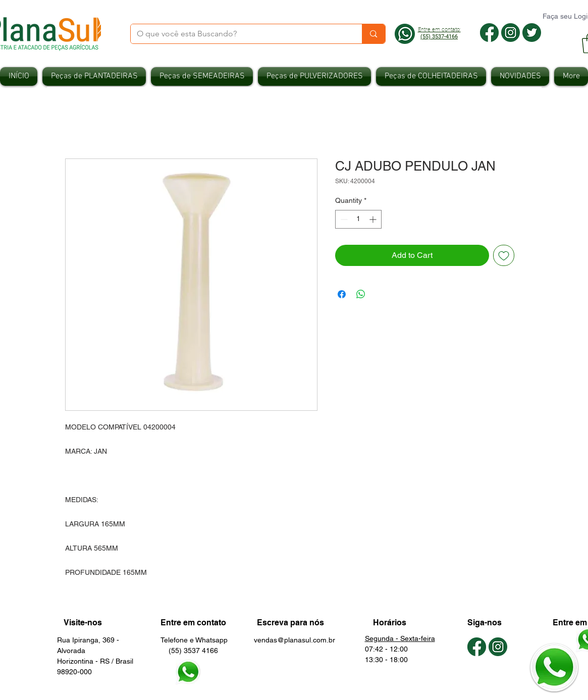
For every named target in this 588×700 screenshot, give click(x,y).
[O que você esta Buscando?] (239, 34)
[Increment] (374, 219)
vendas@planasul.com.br (295, 640)
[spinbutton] (358, 219)
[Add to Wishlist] (504, 255)
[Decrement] (343, 219)
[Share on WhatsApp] (361, 294)
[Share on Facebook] (342, 294)
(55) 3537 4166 (189, 651)
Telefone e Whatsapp (194, 640)
